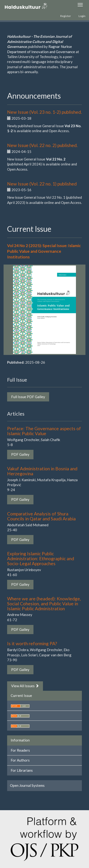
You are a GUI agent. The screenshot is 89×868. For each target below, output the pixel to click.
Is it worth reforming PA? (32, 643)
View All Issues (25, 686)
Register (66, 16)
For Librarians (22, 770)
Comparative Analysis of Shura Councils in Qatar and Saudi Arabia (41, 516)
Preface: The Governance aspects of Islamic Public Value (44, 431)
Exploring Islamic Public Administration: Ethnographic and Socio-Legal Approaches (41, 558)
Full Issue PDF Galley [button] (28, 397)
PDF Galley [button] (20, 454)
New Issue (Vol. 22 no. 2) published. (42, 145)
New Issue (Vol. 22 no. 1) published (42, 184)
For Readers (20, 750)
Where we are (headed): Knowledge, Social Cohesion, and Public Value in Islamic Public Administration (44, 604)
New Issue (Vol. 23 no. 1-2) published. (44, 112)
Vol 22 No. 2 (56, 159)
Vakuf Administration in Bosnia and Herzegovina (42, 471)
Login (82, 16)
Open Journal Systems (27, 785)
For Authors (20, 760)
